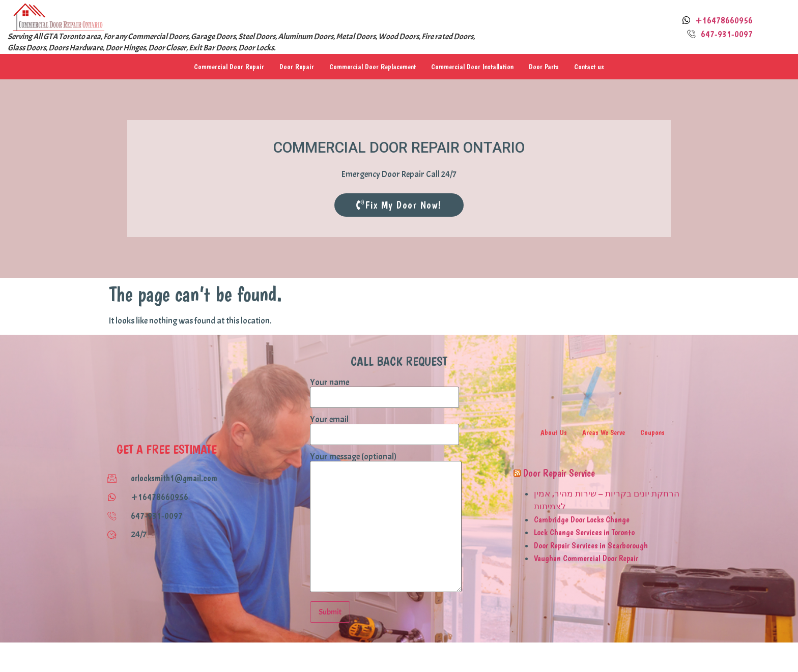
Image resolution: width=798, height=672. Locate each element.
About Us (554, 432)
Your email (384, 427)
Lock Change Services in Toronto (584, 532)
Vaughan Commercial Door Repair (586, 558)
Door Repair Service (559, 473)
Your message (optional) (386, 523)
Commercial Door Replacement (373, 67)
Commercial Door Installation (472, 67)
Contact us (589, 67)
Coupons (652, 432)
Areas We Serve (604, 432)
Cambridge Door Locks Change (582, 519)
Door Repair (297, 67)
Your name (384, 390)
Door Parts (544, 67)
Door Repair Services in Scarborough (591, 545)
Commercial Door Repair (229, 67)
